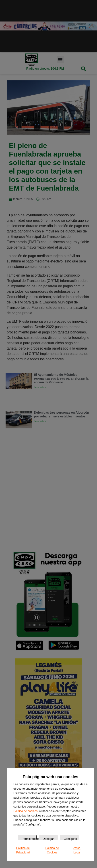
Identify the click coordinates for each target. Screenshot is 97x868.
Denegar (48, 839)
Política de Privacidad (23, 850)
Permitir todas (29, 839)
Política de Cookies (52, 850)
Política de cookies (25, 811)
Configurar (71, 839)
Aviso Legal (77, 850)
